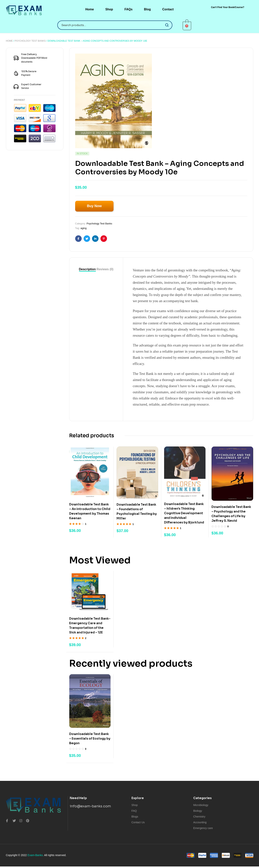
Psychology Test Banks (30, 41)
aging (84, 228)
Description (87, 269)
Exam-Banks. (36, 855)
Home (9, 41)
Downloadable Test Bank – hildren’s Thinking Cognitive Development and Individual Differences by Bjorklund (184, 513)
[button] (228, 7)
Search (167, 25)
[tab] (87, 269)
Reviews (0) (105, 269)
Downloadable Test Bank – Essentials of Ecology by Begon (90, 739)
